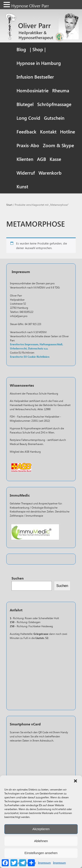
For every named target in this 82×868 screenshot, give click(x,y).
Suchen (18, 578)
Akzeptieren (41, 829)
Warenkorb (50, 173)
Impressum (44, 863)
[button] (75, 781)
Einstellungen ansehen (41, 853)
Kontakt (48, 131)
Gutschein (54, 118)
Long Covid (28, 118)
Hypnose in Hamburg (39, 63)
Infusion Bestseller (35, 77)
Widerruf (26, 173)
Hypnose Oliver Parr (30, 6)
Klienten (25, 159)
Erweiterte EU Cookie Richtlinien (30, 357)
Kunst (22, 186)
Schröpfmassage (54, 104)
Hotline (68, 131)
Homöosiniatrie (33, 90)
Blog (21, 49)
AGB (42, 159)
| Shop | (38, 49)
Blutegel (25, 104)
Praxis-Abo (28, 145)
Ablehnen (41, 841)
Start (9, 205)
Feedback (26, 131)
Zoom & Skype (58, 145)
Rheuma (61, 90)
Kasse (55, 159)
